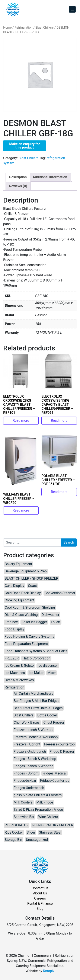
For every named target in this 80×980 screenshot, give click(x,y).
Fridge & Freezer (62, 752)
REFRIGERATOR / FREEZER (53, 825)
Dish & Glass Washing (21, 615)
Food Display (15, 629)
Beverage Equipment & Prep (26, 571)
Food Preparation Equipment (26, 644)
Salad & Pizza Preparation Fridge (38, 810)
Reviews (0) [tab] (18, 186)
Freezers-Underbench (30, 752)
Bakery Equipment (18, 564)
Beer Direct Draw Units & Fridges (38, 708)
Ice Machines (15, 673)
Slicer (31, 832)
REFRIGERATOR (17, 825)
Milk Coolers (23, 802)
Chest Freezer (54, 723)
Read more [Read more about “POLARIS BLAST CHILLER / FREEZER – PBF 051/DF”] (59, 492)
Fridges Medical (55, 773)
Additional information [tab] (50, 177)
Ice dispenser (48, 666)
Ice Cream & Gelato (19, 666)
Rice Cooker (14, 832)
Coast (32, 586)
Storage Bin (13, 840)
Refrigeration (23, 28)
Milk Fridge (45, 802)
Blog (40, 909)
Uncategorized (37, 840)
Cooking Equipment (20, 600)
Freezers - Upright (27, 744)
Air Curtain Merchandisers (33, 693)
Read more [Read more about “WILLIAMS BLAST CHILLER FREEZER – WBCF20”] (21, 510)
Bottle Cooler (47, 715)
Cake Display (14, 586)
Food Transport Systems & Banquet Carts (36, 651)
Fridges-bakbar (25, 781)
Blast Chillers (45, 28)
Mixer (52, 673)
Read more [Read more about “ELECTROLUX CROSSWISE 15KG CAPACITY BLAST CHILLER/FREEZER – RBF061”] (59, 421)
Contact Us (40, 888)
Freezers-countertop (59, 744)
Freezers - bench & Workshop (36, 737)
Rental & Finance (40, 903)
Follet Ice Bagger (34, 622)
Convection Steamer (60, 593)
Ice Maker (36, 673)
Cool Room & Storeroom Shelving (30, 607)
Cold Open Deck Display (23, 593)
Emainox (11, 622)
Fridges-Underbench (29, 788)
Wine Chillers (48, 817)
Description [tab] (18, 177)
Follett (56, 622)
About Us (40, 893)
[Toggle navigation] (72, 9)
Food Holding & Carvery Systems (29, 637)
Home (7, 28)
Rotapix (49, 971)
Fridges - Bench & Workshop (35, 759)
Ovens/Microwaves (19, 680)
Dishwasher (50, 615)
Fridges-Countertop (55, 781)
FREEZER (12, 658)
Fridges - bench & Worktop (33, 766)
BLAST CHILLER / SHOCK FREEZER (31, 578)
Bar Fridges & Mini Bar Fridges (36, 701)
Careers (40, 898)
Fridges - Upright (26, 773)
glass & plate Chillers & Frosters (38, 795)
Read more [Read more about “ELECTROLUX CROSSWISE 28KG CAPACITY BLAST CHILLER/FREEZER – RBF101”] (21, 421)
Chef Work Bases (27, 723)
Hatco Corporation (36, 658)
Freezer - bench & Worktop (33, 730)
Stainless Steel (50, 832)
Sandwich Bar (24, 817)
